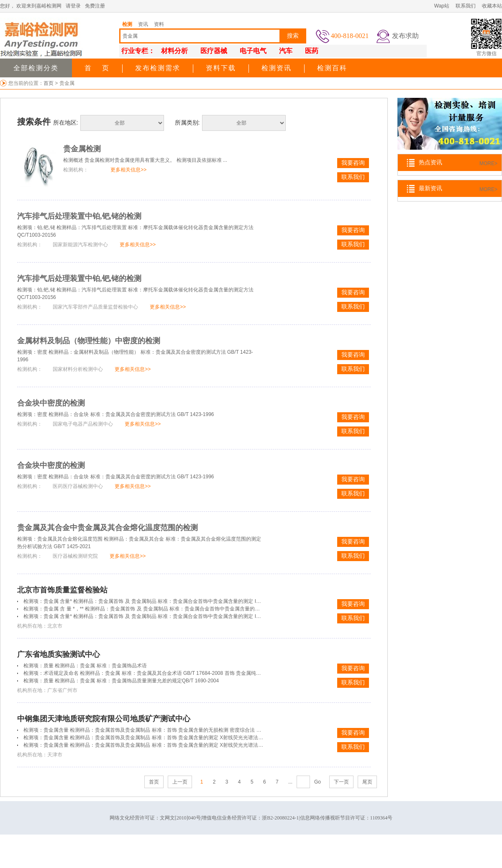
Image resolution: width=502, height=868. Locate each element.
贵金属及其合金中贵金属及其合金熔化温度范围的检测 (108, 528)
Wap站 (442, 6)
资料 (159, 24)
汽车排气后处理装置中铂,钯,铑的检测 (79, 216)
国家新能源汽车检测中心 (80, 245)
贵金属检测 (82, 149)
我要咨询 (353, 163)
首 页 (97, 68)
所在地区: (66, 123)
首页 (49, 83)
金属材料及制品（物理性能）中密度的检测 (89, 341)
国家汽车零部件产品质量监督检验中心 (95, 307)
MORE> (488, 163)
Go (318, 782)
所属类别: (187, 123)
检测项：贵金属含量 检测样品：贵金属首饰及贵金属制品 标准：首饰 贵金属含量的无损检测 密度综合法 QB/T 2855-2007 (158, 730)
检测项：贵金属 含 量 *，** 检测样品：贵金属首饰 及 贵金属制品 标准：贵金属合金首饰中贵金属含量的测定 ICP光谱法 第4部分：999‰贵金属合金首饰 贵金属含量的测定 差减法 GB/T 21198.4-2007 (245, 609)
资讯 (143, 24)
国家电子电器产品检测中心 (83, 424)
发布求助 (405, 36)
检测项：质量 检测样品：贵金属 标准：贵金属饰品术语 (85, 666)
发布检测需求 (158, 68)
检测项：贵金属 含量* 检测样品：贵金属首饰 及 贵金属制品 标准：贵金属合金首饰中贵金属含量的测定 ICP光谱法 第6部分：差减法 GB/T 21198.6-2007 (193, 616)
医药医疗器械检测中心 (78, 486)
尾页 (367, 782)
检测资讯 (277, 68)
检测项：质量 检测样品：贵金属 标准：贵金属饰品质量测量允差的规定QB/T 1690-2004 (121, 681)
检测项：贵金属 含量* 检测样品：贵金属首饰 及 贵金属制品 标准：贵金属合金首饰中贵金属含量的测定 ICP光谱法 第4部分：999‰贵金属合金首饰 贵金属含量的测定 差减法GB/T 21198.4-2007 (238, 601)
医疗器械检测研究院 (75, 556)
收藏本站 (492, 6)
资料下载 (221, 68)
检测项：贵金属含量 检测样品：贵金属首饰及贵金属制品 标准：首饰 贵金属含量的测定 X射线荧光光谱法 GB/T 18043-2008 (161, 738)
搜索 (293, 36)
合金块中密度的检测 (51, 403)
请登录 (73, 6)
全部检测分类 (36, 68)
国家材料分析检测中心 (78, 369)
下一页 (341, 782)
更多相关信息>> (128, 170)
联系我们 (466, 6)
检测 (127, 24)
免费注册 (95, 6)
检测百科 (332, 68)
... (290, 782)
